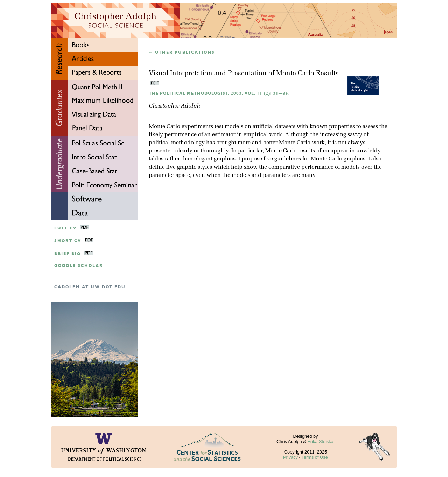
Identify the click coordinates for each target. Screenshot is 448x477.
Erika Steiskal (321, 441)
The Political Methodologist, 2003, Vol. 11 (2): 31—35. (219, 93)
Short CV (68, 241)
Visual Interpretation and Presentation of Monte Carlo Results (244, 74)
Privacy (290, 457)
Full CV (65, 228)
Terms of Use (314, 457)
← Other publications (182, 52)
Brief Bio (68, 254)
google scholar (79, 266)
